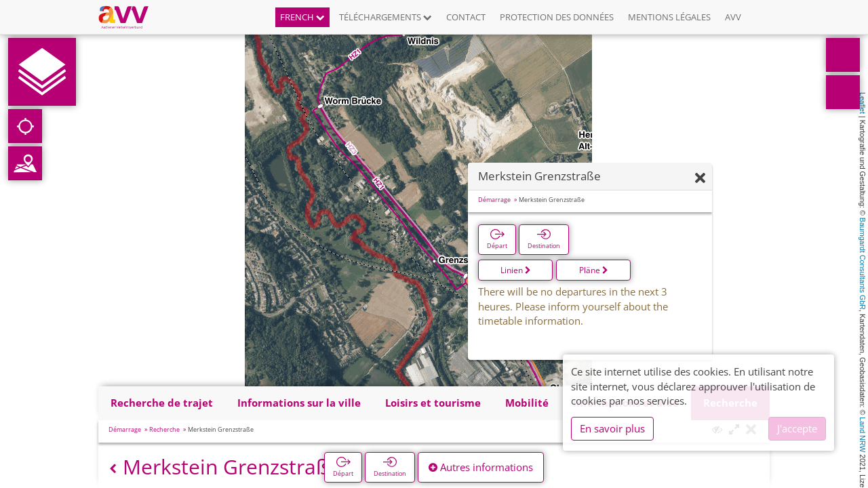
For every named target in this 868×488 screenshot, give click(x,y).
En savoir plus (612, 428)
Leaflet (863, 103)
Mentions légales (669, 17)
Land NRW (863, 434)
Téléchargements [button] (386, 17)
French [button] (302, 17)
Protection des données (557, 17)
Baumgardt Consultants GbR (863, 264)
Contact (466, 17)
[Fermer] (700, 179)
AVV (733, 17)
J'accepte (797, 428)
